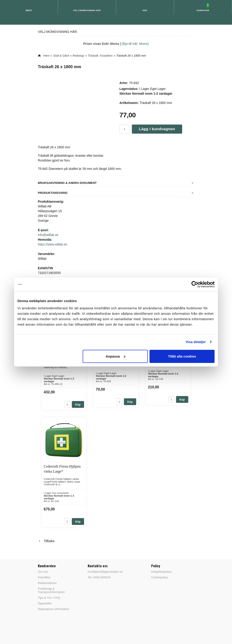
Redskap (78, 56)
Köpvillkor (44, 577)
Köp (78, 405)
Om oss (43, 572)
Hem (46, 56)
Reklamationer (47, 583)
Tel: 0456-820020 (99, 577)
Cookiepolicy (159, 577)
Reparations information (53, 609)
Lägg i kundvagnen (157, 129)
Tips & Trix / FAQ (49, 598)
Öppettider (45, 603)
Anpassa (115, 356)
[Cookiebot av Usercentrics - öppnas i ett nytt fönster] (195, 284)
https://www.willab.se (52, 244)
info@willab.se (48, 235)
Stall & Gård (61, 56)
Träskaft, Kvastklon (100, 56)
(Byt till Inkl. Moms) (135, 44)
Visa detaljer (196, 342)
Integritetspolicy (161, 572)
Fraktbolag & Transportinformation (51, 590)
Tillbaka (46, 541)
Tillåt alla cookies (182, 356)
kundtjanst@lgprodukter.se (105, 572)
